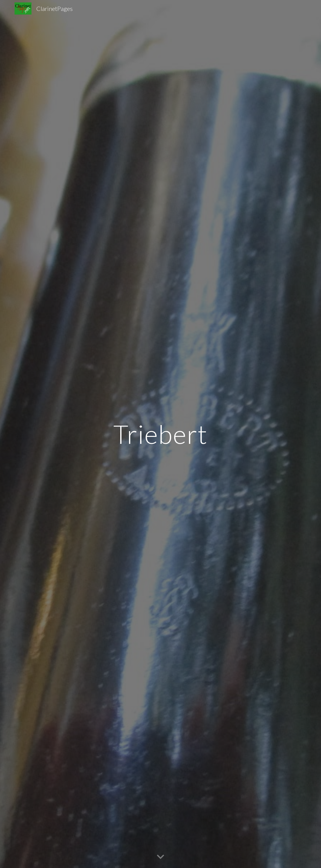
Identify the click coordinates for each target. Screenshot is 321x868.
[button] (160, 857)
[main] (160, 434)
